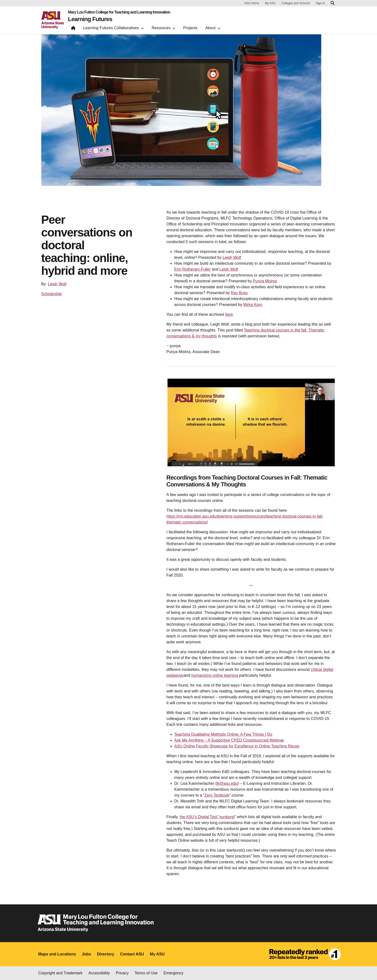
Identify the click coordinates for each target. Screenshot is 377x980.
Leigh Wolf (57, 284)
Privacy (122, 973)
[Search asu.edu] (333, 3)
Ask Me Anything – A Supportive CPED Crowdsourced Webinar (229, 740)
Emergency (174, 973)
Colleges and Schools (296, 3)
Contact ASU (132, 954)
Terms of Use (146, 973)
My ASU (270, 3)
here (229, 314)
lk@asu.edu (227, 783)
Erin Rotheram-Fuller (193, 269)
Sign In (320, 3)
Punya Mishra (265, 281)
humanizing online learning (215, 675)
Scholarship (52, 294)
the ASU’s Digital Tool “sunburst (207, 817)
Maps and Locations (57, 954)
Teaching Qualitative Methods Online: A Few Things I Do (223, 734)
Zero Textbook (217, 795)
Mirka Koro (253, 305)
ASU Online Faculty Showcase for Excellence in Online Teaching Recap (237, 746)
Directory (106, 954)
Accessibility (99, 973)
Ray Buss (239, 293)
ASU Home (252, 3)
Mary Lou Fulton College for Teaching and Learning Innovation (119, 12)
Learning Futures (90, 19)
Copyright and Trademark (61, 973)
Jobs (86, 954)
